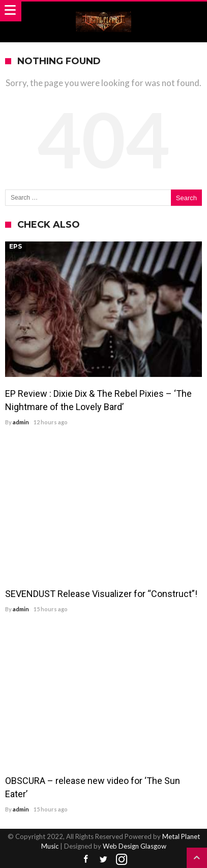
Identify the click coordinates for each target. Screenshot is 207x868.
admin (21, 422)
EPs (16, 246)
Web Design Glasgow (135, 846)
